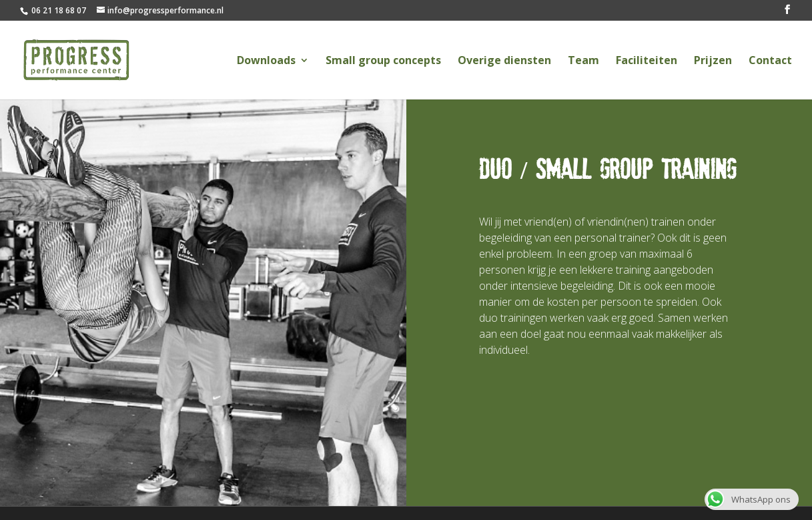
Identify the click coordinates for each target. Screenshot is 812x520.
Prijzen (713, 61)
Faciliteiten (647, 61)
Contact (770, 61)
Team (583, 61)
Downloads (266, 61)
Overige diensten (504, 61)
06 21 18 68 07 (58, 10)
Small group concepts (383, 61)
